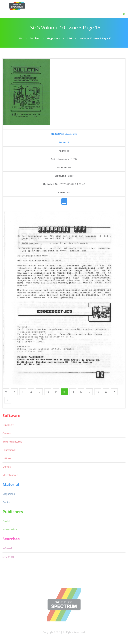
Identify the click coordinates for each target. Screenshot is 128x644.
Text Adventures (12, 442)
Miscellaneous (10, 475)
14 (56, 392)
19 (98, 392)
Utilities (7, 458)
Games (7, 433)
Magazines (53, 38)
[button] (124, 14)
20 (106, 392)
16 (73, 392)
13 (48, 392)
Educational (9, 450)
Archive (34, 38)
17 (81, 392)
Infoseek (7, 548)
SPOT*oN (8, 557)
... (39, 392)
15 (64, 392)
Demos (7, 467)
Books (6, 502)
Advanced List (10, 529)
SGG (69, 38)
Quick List (8, 425)
